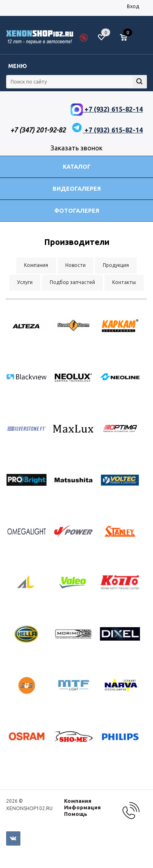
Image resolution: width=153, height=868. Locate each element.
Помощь (76, 814)
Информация (82, 807)
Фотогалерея (77, 211)
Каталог (77, 167)
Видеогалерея (77, 189)
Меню (18, 66)
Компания (78, 801)
